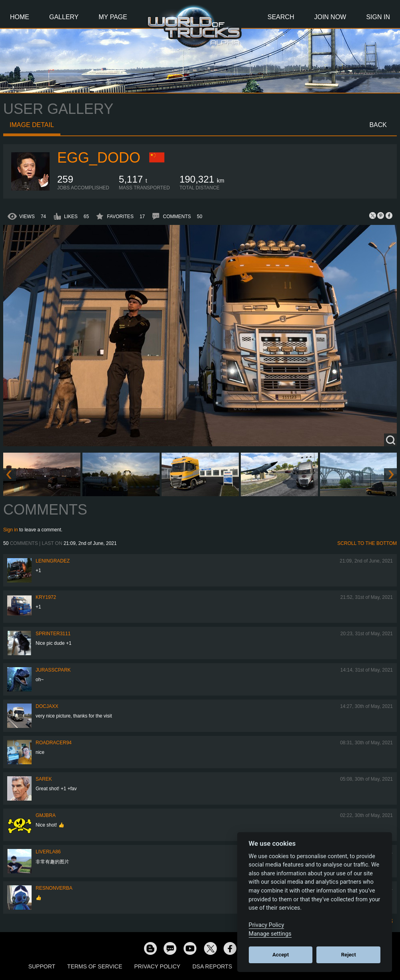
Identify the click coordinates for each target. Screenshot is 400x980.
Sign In (378, 17)
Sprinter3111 (53, 634)
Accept (281, 955)
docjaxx (47, 706)
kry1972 (46, 597)
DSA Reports (212, 966)
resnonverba (54, 888)
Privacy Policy (157, 966)
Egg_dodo (99, 158)
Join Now (330, 17)
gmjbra (46, 815)
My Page (113, 17)
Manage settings (270, 934)
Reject (349, 955)
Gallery (64, 17)
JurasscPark (53, 670)
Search (281, 17)
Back (378, 125)
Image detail (32, 125)
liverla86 (48, 852)
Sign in (11, 530)
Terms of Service (95, 966)
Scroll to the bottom (367, 543)
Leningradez (53, 561)
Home (20, 17)
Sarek (44, 779)
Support (42, 966)
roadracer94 (54, 743)
